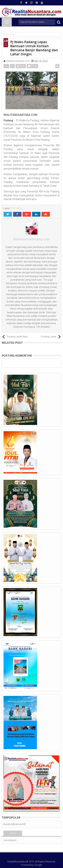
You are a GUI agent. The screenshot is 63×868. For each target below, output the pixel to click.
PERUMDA (17, 208)
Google (38, 865)
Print (21, 66)
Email (32, 66)
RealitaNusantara (17, 862)
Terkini (13, 833)
